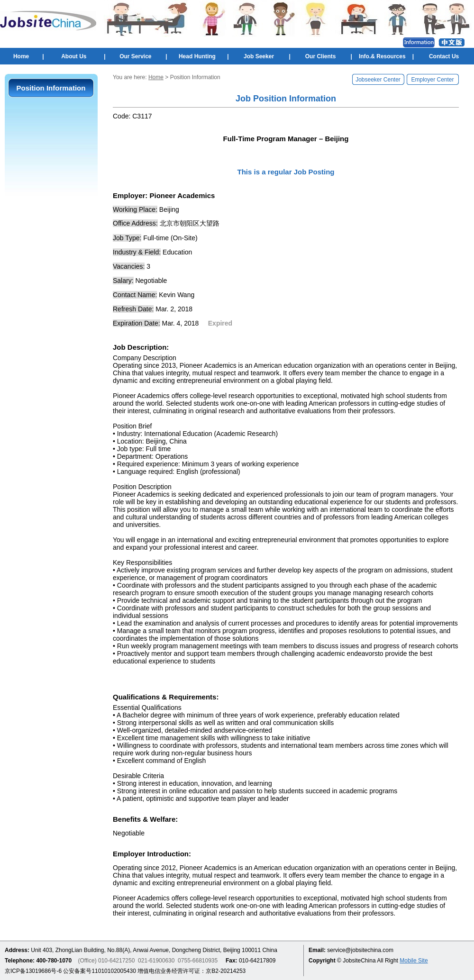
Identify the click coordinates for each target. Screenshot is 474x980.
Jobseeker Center (378, 80)
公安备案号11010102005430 (99, 971)
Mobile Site (414, 961)
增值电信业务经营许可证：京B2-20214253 (191, 971)
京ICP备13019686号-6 (33, 971)
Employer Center (432, 80)
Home (21, 56)
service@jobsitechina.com (360, 950)
